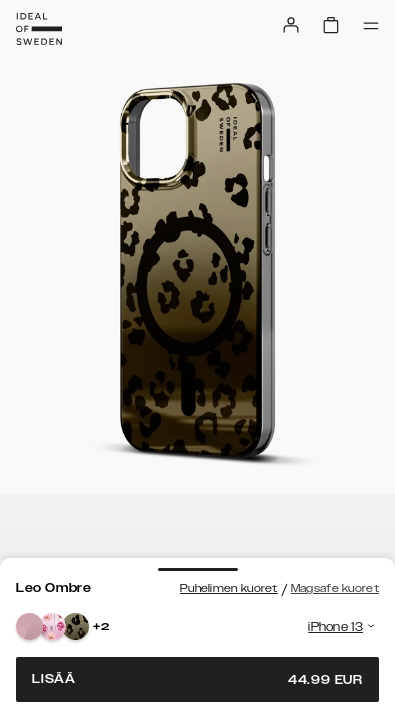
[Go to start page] (39, 29)
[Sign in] (291, 25)
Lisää (197, 679)
